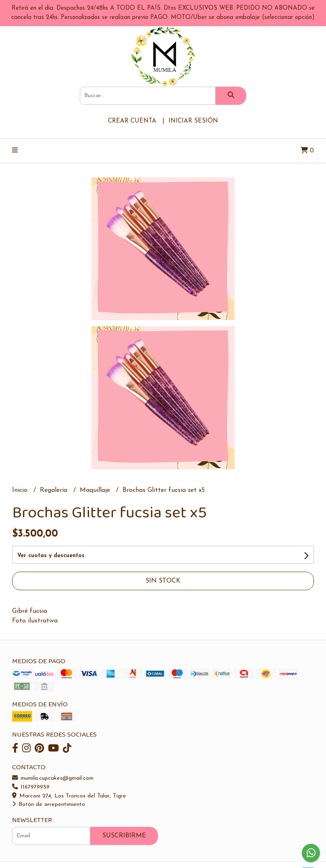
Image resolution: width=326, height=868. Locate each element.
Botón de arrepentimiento (49, 805)
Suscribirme (124, 836)
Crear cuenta (132, 121)
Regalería (55, 490)
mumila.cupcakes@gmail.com (53, 778)
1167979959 (31, 787)
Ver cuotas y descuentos (51, 556)
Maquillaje (96, 490)
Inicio (21, 490)
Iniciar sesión (193, 121)
